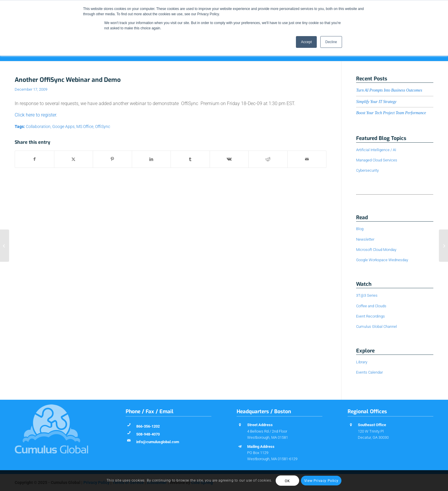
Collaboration (38, 127)
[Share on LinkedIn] (151, 159)
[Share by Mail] (307, 159)
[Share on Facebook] (34, 159)
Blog (360, 229)
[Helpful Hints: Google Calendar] (443, 246)
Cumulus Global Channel (377, 327)
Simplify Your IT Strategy (376, 102)
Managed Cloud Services (377, 160)
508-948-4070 (148, 434)
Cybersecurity (367, 170)
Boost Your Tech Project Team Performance (391, 113)
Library (362, 362)
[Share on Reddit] (268, 159)
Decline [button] (331, 42)
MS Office (85, 127)
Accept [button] (306, 42)
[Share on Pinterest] (112, 159)
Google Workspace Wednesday (382, 260)
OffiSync (103, 127)
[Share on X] (74, 159)
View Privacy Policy (321, 481)
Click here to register (35, 115)
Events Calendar (369, 372)
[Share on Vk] (229, 159)
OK (287, 481)
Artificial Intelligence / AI (376, 150)
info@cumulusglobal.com (158, 442)
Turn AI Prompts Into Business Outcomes (389, 90)
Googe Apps (63, 127)
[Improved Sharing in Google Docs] (5, 246)
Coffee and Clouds (371, 306)
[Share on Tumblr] (190, 159)
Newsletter (365, 239)
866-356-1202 (148, 426)
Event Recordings (370, 316)
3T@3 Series (367, 295)
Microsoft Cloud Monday (376, 250)
